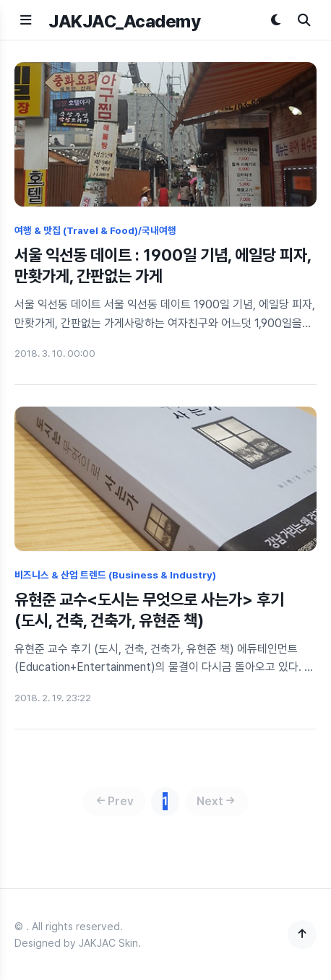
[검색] (304, 20)
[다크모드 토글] (276, 20)
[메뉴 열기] (26, 20)
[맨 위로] (302, 935)
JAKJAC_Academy (124, 21)
